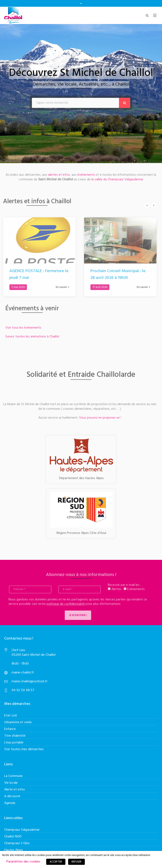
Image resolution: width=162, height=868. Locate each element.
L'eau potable (14, 743)
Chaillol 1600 (13, 837)
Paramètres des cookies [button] (23, 862)
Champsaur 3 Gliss (17, 843)
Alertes (115, 592)
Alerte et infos (15, 790)
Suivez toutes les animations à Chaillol (35, 337)
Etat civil (10, 716)
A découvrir (12, 796)
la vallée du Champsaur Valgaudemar (117, 177)
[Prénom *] (30, 592)
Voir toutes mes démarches (24, 749)
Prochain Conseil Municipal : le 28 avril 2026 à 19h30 (115, 274)
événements (86, 172)
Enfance (10, 729)
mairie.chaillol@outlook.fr (30, 681)
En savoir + (60, 287)
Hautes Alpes (14, 850)
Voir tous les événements (26, 328)
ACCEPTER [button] (56, 862)
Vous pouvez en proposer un (97, 418)
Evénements (134, 592)
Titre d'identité (15, 736)
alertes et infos (59, 172)
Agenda (10, 803)
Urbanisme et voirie (18, 722)
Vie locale (11, 783)
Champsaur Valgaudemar (22, 830)
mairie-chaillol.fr (23, 673)
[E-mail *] (80, 592)
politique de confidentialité (66, 606)
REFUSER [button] (76, 862)
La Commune (13, 776)
